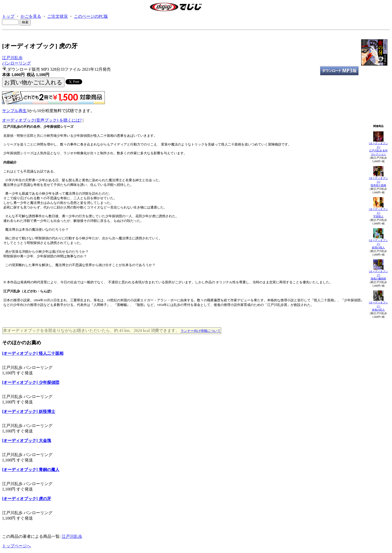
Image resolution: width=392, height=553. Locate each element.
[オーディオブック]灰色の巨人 (378, 306)
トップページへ (16, 546)
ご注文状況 (58, 16)
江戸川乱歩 (12, 58)
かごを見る (31, 16)
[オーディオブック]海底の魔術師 (378, 275)
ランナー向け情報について (201, 331)
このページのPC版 (91, 16)
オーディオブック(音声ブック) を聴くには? (42, 120)
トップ (8, 16)
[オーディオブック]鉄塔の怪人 (378, 244)
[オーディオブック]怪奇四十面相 (378, 182)
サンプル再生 (14, 111)
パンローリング (16, 63)
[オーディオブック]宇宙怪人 (378, 213)
